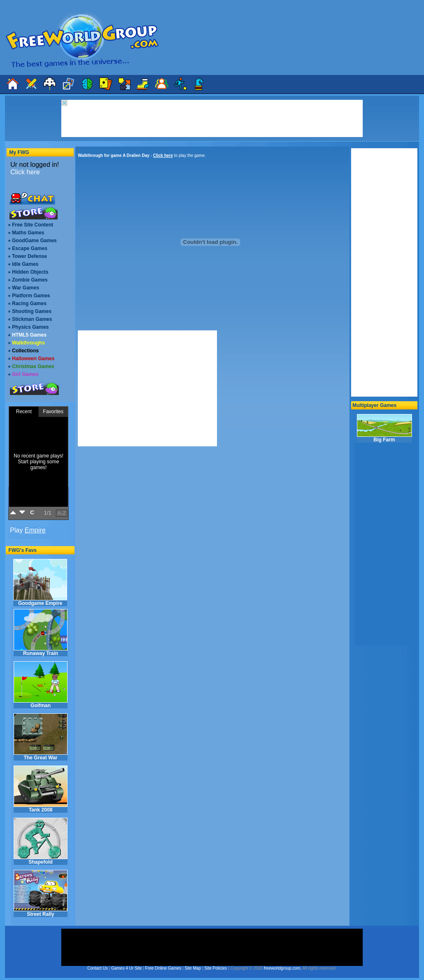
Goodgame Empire (40, 583)
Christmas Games (33, 366)
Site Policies (216, 968)
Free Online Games (163, 968)
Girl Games (25, 374)
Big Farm (384, 428)
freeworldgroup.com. (283, 968)
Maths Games (28, 233)
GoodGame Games (34, 241)
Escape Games (30, 248)
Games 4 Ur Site (126, 968)
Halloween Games (33, 359)
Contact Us (98, 968)
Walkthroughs (29, 343)
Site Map (193, 968)
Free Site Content (33, 225)
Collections (25, 351)
